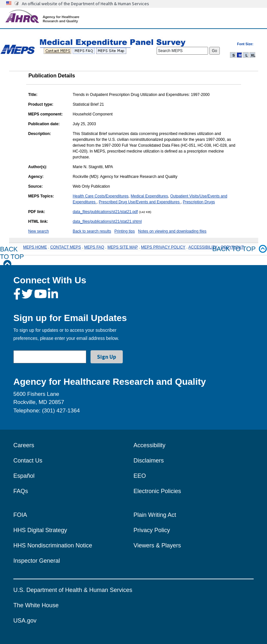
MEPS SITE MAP (123, 247)
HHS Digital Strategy (40, 530)
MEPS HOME (35, 247)
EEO (140, 476)
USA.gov (25, 621)
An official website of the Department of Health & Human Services (85, 4)
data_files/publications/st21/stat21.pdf (105, 212)
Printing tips (125, 231)
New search (39, 231)
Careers (24, 445)
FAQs (21, 491)
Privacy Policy (152, 530)
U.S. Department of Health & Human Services (73, 590)
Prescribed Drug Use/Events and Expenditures (140, 202)
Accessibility (149, 445)
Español (24, 476)
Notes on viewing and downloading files (172, 231)
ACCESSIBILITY (203, 247)
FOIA (20, 515)
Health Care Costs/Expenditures (100, 196)
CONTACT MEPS (65, 247)
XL (253, 55)
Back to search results (92, 231)
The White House (36, 605)
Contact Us (28, 461)
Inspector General (37, 561)
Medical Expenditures (149, 196)
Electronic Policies (157, 491)
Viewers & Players (157, 545)
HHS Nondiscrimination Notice (53, 545)
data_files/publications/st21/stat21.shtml (107, 221)
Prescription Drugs (199, 202)
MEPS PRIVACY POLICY (163, 247)
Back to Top (12, 257)
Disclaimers (149, 461)
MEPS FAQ (94, 247)
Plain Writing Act (155, 515)
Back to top (240, 249)
